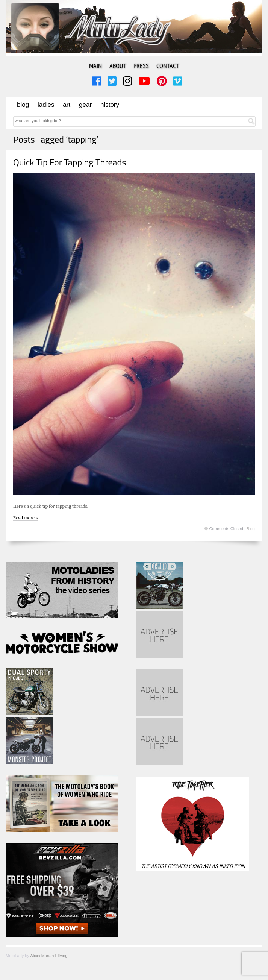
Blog (23, 105)
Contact (168, 66)
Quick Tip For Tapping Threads (70, 162)
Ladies (46, 105)
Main (95, 66)
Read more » (26, 518)
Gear (85, 105)
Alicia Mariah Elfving (49, 956)
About (118, 66)
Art (67, 105)
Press (141, 66)
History (110, 105)
